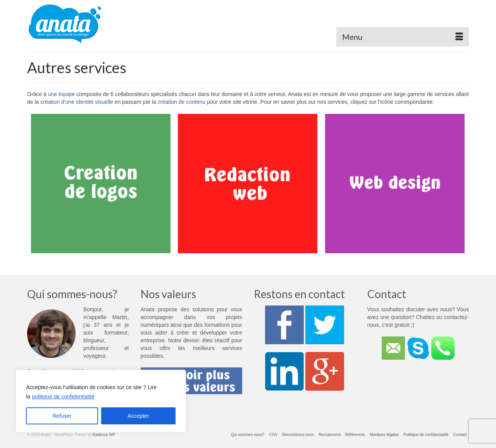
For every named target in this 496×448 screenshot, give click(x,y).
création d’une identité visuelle (77, 102)
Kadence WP (104, 435)
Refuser (62, 416)
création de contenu (182, 102)
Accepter (138, 416)
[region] (101, 401)
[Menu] (403, 37)
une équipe (61, 94)
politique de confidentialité (63, 397)
